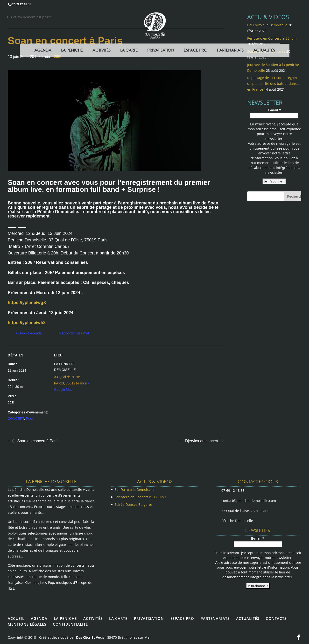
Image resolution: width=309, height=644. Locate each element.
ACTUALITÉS (248, 618)
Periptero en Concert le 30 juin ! (140, 497)
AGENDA (39, 618)
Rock (30, 419)
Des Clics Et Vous (90, 637)
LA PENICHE (65, 618)
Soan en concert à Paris (37, 441)
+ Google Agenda (29, 333)
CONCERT (16, 419)
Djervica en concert (202, 441)
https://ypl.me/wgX (27, 303)
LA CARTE (118, 618)
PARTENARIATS (215, 618)
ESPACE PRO (182, 618)
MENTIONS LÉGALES (27, 624)
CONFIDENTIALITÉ (70, 624)
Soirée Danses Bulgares (133, 504)
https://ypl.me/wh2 (27, 323)
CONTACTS (276, 618)
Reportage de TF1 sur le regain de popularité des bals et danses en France (274, 83)
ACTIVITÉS (93, 618)
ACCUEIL (16, 618)
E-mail (274, 110)
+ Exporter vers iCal (74, 333)
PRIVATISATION (149, 618)
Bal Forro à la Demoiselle (134, 489)
